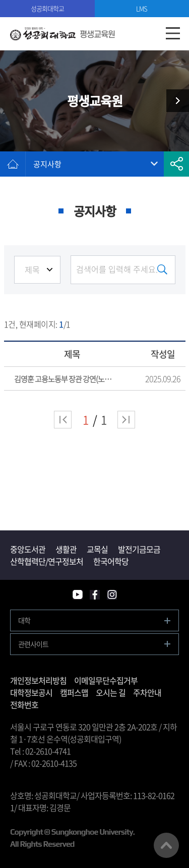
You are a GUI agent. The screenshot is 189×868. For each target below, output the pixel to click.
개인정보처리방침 (38, 680)
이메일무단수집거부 (106, 680)
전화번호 (24, 704)
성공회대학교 (47, 8)
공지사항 (47, 164)
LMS (142, 8)
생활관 (66, 549)
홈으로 (13, 164)
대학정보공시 (31, 692)
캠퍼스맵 (74, 692)
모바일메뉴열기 (173, 34)
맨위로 (166, 845)
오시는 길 (111, 692)
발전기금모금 (139, 549)
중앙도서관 (28, 549)
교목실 (97, 549)
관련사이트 (33, 644)
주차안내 (147, 692)
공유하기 (176, 164)
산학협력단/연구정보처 (47, 561)
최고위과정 (174, 101)
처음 (63, 420)
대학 (24, 620)
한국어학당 (111, 561)
